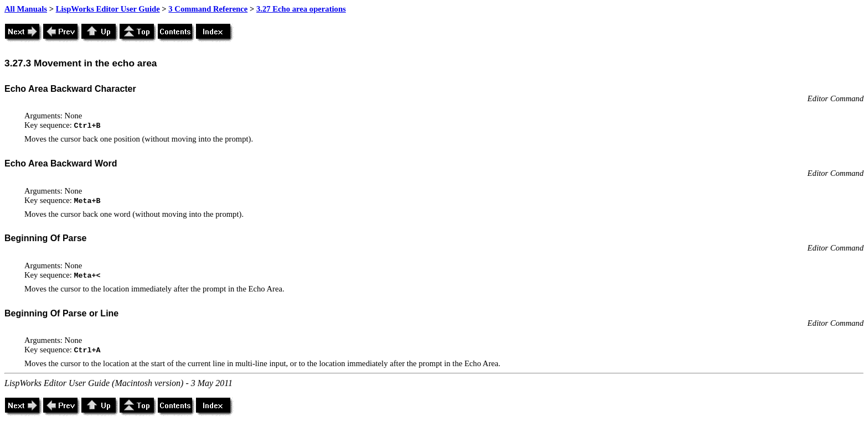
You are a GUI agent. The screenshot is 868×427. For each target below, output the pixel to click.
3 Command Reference (208, 9)
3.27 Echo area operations (301, 9)
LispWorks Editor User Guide (108, 9)
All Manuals (26, 9)
